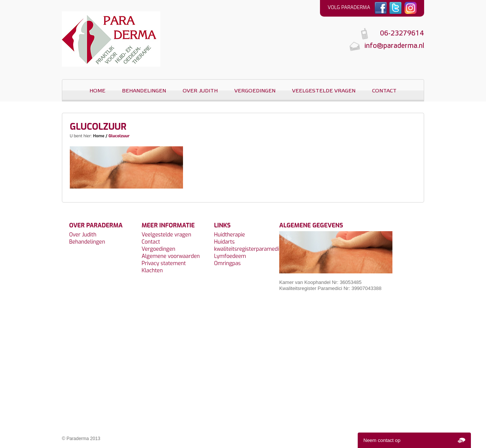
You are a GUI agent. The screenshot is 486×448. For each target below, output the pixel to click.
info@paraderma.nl (394, 46)
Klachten (152, 271)
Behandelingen (144, 91)
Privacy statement (164, 263)
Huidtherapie (229, 235)
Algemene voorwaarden (171, 256)
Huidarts (224, 242)
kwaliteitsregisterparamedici (248, 249)
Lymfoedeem (230, 256)
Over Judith (200, 91)
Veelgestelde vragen (324, 91)
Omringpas (227, 263)
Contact (384, 91)
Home (97, 91)
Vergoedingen (255, 91)
